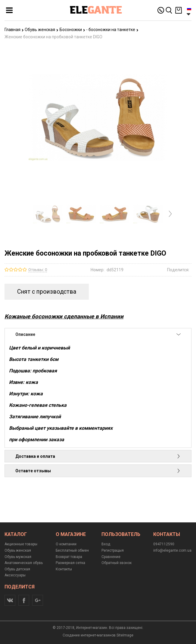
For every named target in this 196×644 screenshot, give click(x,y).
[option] (48, 214)
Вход (106, 544)
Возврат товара (69, 557)
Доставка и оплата (98, 456)
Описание (98, 334)
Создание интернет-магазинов (89, 635)
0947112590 (164, 544)
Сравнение (111, 557)
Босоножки (72, 30)
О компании (66, 544)
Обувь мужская (18, 557)
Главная (14, 30)
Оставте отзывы (98, 471)
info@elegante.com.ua (172, 550)
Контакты (64, 569)
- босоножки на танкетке (112, 30)
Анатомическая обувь (24, 563)
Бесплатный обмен (72, 550)
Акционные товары (21, 544)
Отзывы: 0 (38, 270)
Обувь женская (42, 30)
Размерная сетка (70, 563)
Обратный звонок (117, 563)
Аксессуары (15, 575)
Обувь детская (17, 569)
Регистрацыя (113, 550)
